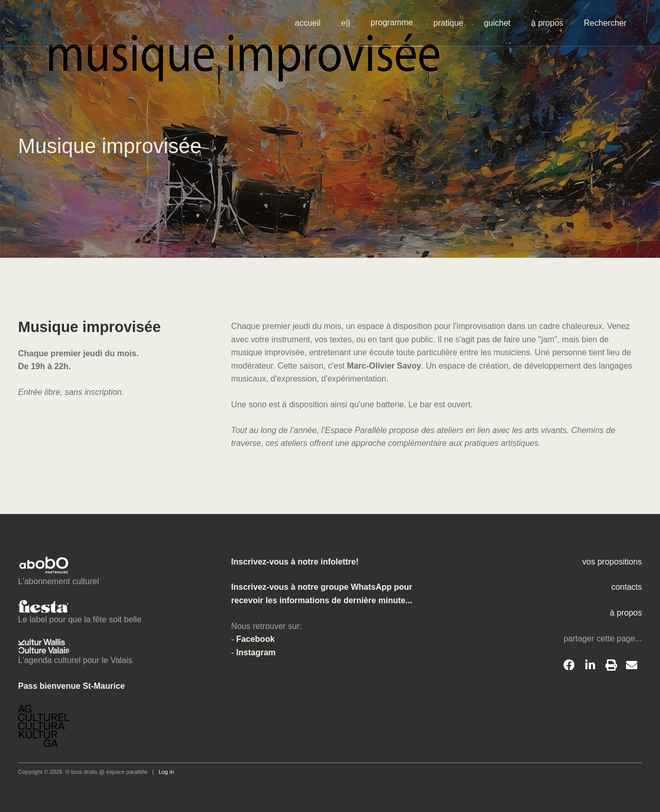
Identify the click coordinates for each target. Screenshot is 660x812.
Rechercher (605, 23)
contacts (626, 587)
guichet (497, 23)
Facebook (255, 639)
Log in (166, 772)
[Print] (611, 666)
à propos (547, 23)
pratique (449, 23)
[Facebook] (569, 666)
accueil (308, 23)
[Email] (632, 666)
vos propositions (612, 562)
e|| (346, 23)
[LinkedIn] (590, 666)
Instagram (256, 652)
